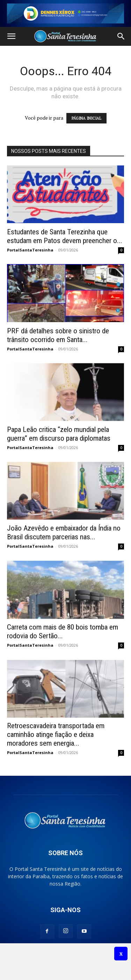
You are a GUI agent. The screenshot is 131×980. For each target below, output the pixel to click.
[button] (11, 36)
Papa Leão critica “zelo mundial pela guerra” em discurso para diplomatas (59, 434)
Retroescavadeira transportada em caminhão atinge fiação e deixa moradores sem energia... (56, 734)
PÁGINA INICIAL (86, 118)
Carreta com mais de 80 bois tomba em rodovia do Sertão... (63, 631)
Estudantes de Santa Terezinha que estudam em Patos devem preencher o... (65, 236)
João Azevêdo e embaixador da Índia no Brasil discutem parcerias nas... (64, 532)
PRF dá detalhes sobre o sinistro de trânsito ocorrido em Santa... (58, 335)
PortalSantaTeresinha (30, 250)
